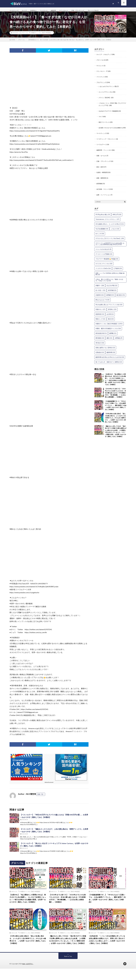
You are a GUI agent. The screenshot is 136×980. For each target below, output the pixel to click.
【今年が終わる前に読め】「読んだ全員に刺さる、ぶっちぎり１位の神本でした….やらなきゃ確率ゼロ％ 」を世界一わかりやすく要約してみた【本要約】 (115, 421)
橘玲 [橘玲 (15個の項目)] (109, 341)
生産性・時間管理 (102, 176)
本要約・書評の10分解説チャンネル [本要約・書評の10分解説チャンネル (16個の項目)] (108, 331)
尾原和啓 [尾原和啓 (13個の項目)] (100, 317)
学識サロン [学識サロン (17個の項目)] (100, 312)
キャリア (26, 11)
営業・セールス (102, 159)
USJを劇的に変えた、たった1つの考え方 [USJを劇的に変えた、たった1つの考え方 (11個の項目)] (110, 227)
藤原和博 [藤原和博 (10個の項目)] (111, 355)
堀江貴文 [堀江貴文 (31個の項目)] (121, 298)
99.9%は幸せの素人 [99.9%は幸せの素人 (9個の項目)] (103, 217)
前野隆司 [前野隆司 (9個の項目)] (110, 298)
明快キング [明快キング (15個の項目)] (100, 322)
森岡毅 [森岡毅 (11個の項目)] (113, 336)
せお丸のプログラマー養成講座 (109, 113)
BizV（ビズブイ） (28, 975)
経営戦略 (99, 187)
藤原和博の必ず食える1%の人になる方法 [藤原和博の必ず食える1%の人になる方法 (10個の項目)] (110, 360)
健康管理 (58, 11)
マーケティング (15, 11)
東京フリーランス (105, 124)
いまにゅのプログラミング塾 (108, 88)
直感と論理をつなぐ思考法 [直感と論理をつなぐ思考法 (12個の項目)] (105, 351)
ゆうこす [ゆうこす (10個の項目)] (100, 237)
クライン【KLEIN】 (105, 99)
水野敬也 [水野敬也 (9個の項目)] (119, 341)
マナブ (101, 118)
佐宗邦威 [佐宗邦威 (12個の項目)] (112, 293)
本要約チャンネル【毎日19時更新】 (41, 35)
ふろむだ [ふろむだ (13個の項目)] (115, 232)
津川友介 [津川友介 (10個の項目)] (100, 346)
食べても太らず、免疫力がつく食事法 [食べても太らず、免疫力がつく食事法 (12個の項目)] (109, 365)
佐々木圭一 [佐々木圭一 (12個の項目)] (100, 293)
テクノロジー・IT (102, 73)
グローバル (25, 35)
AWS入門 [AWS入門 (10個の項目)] (117, 217)
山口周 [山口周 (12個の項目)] (110, 317)
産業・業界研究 (102, 181)
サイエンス (100, 68)
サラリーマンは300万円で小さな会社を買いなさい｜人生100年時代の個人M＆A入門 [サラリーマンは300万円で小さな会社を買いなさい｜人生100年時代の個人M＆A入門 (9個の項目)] (110, 247)
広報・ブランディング (86, 11)
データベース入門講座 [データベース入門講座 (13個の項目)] (104, 257)
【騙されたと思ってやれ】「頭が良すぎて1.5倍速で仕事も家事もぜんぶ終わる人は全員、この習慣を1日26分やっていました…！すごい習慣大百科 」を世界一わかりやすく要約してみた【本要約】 (68, 949)
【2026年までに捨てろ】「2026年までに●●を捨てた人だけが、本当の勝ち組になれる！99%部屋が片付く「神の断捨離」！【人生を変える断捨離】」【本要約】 (115, 396)
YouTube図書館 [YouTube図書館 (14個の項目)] (102, 232)
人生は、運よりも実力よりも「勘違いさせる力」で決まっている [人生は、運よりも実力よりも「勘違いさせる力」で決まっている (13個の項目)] (109, 283)
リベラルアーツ (102, 148)
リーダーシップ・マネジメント (107, 143)
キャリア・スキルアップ (105, 57)
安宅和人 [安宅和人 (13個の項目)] (112, 312)
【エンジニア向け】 (103, 11)
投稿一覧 (40, 797)
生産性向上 (36, 11)
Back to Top (68, 968)
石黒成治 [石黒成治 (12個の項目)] (100, 355)
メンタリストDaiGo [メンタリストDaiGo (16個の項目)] (103, 271)
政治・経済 (100, 170)
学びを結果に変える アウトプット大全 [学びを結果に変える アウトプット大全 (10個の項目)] (109, 308)
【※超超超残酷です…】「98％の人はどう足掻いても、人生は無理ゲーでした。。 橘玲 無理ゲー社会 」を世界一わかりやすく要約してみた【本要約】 (116, 408)
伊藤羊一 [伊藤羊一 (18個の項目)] (100, 288)
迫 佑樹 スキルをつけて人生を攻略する (112, 129)
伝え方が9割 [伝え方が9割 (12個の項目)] (112, 288)
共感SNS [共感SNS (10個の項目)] (100, 298)
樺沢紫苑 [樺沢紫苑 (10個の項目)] (100, 341)
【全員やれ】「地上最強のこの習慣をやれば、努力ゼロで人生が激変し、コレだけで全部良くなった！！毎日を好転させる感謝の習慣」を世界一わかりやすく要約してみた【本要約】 (28, 903)
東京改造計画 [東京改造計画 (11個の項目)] (101, 336)
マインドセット (70, 11)
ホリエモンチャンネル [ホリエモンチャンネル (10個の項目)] (104, 267)
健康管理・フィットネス (105, 154)
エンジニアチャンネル (106, 94)
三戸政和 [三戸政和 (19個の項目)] (118, 271)
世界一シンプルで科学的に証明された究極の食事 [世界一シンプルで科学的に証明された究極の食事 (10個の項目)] (110, 277)
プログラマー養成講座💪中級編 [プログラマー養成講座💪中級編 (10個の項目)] (107, 262)
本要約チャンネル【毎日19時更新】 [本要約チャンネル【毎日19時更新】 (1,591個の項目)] (109, 327)
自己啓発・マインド (103, 192)
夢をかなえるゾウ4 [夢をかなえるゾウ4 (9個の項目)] (102, 303)
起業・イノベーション (104, 198)
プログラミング (102, 84)
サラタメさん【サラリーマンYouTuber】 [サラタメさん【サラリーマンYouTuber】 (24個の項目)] (110, 241)
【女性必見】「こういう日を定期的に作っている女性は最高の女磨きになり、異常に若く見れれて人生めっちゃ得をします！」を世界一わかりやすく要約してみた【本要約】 (108, 949)
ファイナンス (48, 11)
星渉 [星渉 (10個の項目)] (111, 322)
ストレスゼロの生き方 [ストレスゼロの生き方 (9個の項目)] (103, 252)
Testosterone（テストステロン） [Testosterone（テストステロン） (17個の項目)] (107, 222)
